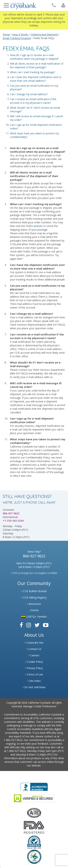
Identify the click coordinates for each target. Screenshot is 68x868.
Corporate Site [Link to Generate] (34, 643)
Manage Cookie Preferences (40, 706)
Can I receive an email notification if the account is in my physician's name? (33, 101)
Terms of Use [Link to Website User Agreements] (34, 674)
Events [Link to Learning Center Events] (34, 610)
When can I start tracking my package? (33, 72)
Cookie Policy (34, 662)
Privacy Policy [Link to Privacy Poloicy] (34, 668)
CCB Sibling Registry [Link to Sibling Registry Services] (34, 597)
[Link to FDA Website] (34, 827)
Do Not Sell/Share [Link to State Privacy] (34, 687)
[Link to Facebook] (21, 625)
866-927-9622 (11, 513)
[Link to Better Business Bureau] (34, 786)
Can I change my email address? (29, 94)
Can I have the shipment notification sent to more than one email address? (36, 79)
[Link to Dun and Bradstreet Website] (34, 842)
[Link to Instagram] (29, 625)
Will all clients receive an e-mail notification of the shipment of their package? (37, 65)
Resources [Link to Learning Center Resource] (34, 604)
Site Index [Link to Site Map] (34, 681)
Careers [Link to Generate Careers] (34, 655)
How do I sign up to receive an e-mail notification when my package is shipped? (34, 57)
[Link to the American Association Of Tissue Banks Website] (34, 813)
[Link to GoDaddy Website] (34, 798)
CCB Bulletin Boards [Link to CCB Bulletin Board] (34, 591)
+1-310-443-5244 (13, 521)
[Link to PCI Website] (34, 856)
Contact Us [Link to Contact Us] (34, 649)
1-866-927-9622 (13, 740)
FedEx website (34, 226)
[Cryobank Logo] (23, 5)
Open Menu (6, 5)
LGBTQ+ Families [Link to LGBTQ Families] (34, 617)
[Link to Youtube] (46, 625)
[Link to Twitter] (37, 625)
